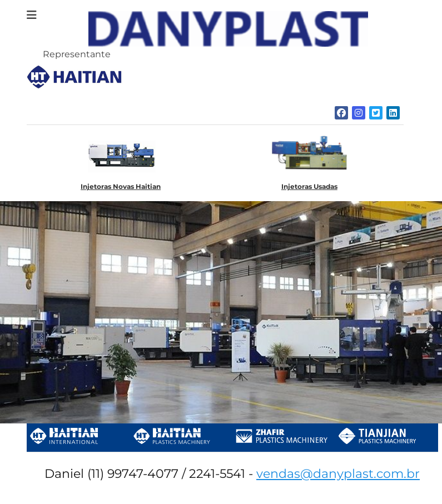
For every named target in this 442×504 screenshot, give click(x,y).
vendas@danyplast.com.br (338, 474)
